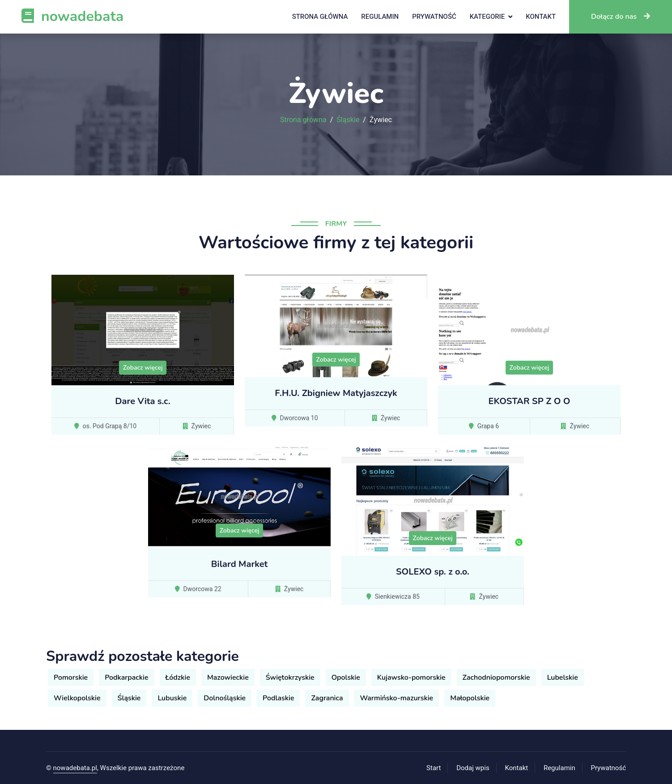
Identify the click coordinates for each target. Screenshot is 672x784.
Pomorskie (71, 677)
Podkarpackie (126, 677)
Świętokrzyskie (290, 677)
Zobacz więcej (143, 368)
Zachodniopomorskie (496, 677)
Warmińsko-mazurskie (396, 698)
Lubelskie (563, 677)
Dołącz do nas (621, 17)
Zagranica (327, 698)
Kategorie (487, 17)
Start (434, 768)
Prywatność (434, 17)
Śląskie (348, 120)
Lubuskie (172, 698)
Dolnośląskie (225, 698)
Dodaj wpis (473, 768)
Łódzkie (178, 677)
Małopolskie (470, 698)
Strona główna (320, 17)
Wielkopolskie (77, 698)
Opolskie (346, 677)
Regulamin (380, 17)
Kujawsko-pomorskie (411, 677)
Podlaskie (278, 698)
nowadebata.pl (75, 768)
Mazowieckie (228, 677)
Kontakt (541, 17)
